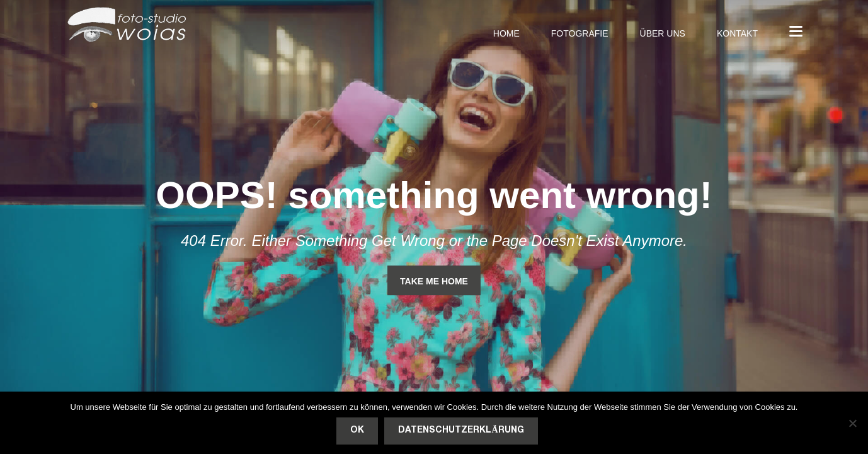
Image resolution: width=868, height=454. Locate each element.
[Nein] (852, 423)
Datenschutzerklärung (461, 430)
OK (357, 430)
